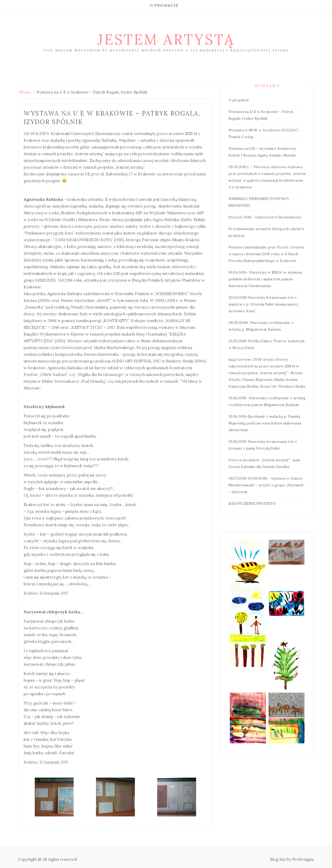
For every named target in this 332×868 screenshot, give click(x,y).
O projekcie (164, 6)
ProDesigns (303, 859)
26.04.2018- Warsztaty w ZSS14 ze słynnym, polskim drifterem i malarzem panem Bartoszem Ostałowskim (265, 279)
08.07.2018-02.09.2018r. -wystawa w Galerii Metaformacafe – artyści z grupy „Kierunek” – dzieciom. (267, 485)
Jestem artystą (166, 39)
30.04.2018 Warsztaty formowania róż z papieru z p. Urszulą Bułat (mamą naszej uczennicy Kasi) (263, 304)
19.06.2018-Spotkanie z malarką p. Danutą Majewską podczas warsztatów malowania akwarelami (265, 423)
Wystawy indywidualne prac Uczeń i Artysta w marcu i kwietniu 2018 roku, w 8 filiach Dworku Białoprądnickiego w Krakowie (266, 254)
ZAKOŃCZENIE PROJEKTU (252, 503)
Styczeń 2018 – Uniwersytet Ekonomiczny (265, 217)
